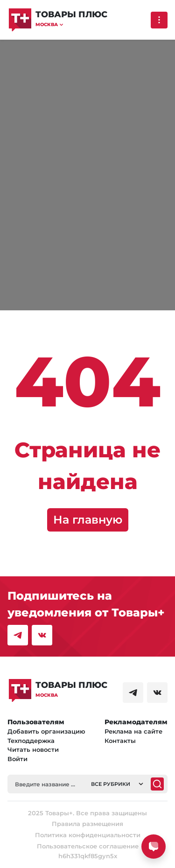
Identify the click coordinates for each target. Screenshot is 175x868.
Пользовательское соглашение (88, 846)
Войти (17, 759)
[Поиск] (157, 784)
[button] (71, 24)
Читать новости (33, 749)
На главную (88, 520)
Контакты (120, 741)
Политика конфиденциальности (88, 835)
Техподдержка (31, 741)
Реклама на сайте (133, 731)
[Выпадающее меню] (159, 20)
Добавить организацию (46, 731)
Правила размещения (87, 824)
